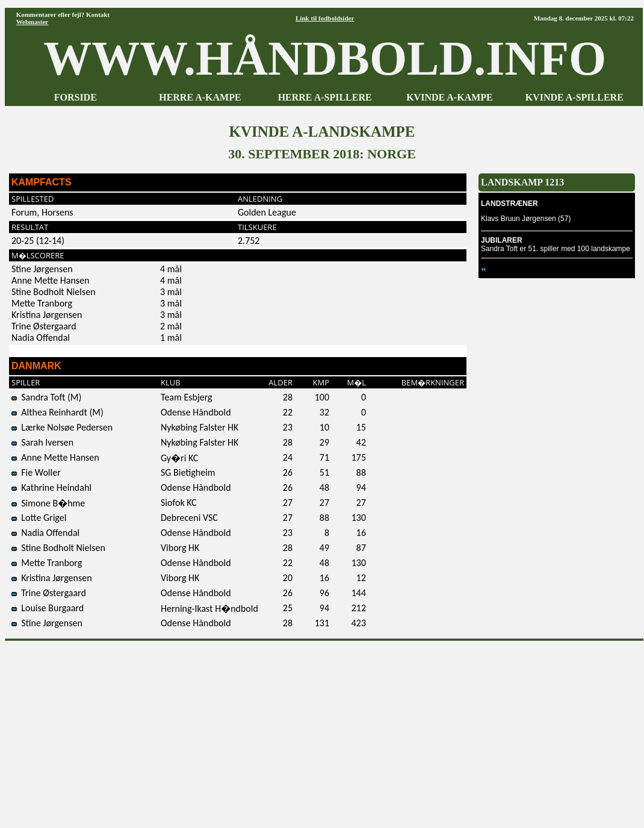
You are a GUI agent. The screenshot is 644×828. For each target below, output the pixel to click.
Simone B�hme (48, 503)
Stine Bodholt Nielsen (58, 548)
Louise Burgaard (48, 608)
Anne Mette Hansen (55, 457)
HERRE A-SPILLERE (325, 97)
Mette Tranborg (47, 563)
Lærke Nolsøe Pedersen (62, 427)
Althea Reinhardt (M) (57, 412)
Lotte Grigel (39, 518)
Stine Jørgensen (47, 623)
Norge (495, 269)
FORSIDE (76, 97)
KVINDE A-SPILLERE (574, 97)
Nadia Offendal (45, 533)
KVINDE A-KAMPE (450, 97)
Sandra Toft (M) (46, 397)
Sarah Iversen (42, 442)
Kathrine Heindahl (51, 487)
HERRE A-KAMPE (200, 97)
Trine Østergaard (49, 593)
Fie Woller (36, 472)
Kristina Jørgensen (52, 578)
